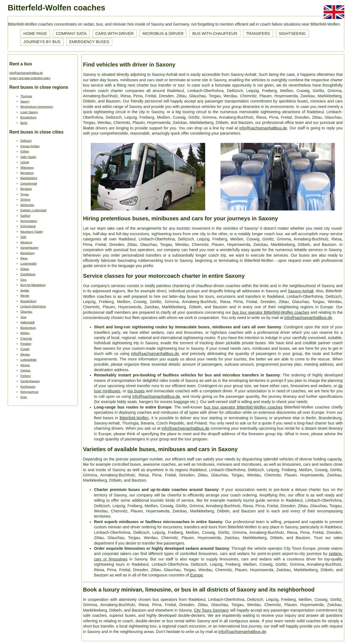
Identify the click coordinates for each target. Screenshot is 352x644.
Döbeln (25, 269)
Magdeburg (27, 253)
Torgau (25, 194)
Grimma (25, 200)
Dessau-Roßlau (30, 146)
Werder (25, 296)
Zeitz (23, 237)
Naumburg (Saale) (32, 232)
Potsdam (26, 344)
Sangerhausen (29, 248)
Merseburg (27, 173)
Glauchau (26, 312)
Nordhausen (28, 387)
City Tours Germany (211, 610)
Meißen (25, 333)
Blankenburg (28, 328)
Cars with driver (115, 34)
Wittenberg (27, 168)
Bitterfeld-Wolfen (134, 418)
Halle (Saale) (28, 157)
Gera (23, 280)
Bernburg (26, 189)
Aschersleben (29, 221)
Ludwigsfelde (28, 360)
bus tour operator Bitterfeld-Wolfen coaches (271, 312)
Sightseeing (292, 34)
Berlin (24, 123)
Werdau (25, 355)
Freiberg (26, 376)
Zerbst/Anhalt (29, 184)
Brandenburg (28, 117)
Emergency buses (89, 42)
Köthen (25, 152)
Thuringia (26, 96)
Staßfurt (25, 216)
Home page (35, 34)
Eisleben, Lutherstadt (33, 210)
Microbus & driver (163, 34)
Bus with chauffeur (215, 34)
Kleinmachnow (29, 392)
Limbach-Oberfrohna (33, 306)
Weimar (25, 365)
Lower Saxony (29, 112)
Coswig (25, 349)
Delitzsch (26, 141)
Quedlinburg (28, 274)
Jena (23, 317)
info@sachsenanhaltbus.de (26, 73)
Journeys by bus (42, 42)
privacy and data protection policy (30, 78)
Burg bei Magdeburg (33, 285)
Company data (71, 34)
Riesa (24, 258)
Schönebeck (28, 226)
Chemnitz (26, 339)
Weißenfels (27, 205)
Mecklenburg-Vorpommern (37, 107)
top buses (136, 391)
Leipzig (25, 162)
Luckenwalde (28, 264)
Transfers (258, 34)
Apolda (25, 291)
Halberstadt (28, 322)
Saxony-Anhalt (301, 291)
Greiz (24, 397)
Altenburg (26, 242)
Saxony (25, 102)
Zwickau (25, 370)
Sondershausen (30, 381)
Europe (196, 575)
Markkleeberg (29, 178)
